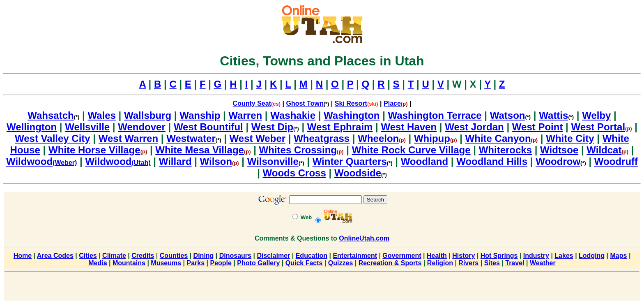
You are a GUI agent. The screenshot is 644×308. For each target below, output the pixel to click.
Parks (196, 263)
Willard (175, 161)
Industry (536, 256)
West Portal (598, 127)
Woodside (358, 173)
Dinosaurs (235, 256)
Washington (352, 115)
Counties (174, 256)
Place (392, 103)
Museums (166, 263)
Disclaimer (273, 256)
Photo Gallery (258, 263)
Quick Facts (304, 263)
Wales (101, 115)
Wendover (142, 127)
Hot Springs (499, 256)
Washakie (293, 115)
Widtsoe (559, 150)
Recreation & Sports (390, 263)
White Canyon (498, 138)
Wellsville (87, 127)
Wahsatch (51, 115)
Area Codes (55, 256)
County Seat (252, 103)
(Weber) (65, 163)
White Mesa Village (200, 150)
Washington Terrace (435, 115)
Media (98, 263)
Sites (492, 263)
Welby (596, 115)
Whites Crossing (298, 150)
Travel (515, 263)
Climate (114, 256)
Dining (204, 256)
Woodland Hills (492, 161)
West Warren (128, 138)
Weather (543, 263)
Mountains (129, 263)
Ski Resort (351, 103)
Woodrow (558, 161)
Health (437, 256)
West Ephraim (340, 127)
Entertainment (355, 256)
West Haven (409, 127)
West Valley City (53, 138)
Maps (619, 256)
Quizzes (340, 263)
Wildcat (604, 150)
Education (312, 256)
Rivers (468, 263)
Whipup (432, 138)
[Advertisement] (322, 288)
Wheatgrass (322, 138)
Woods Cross (294, 173)
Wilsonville (273, 161)
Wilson (216, 161)
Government (402, 256)
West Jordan (474, 127)
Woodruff (616, 161)
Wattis (553, 115)
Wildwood (29, 161)
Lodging (592, 256)
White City (570, 138)
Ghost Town (305, 103)
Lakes (564, 256)
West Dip (272, 127)
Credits (143, 256)
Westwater (191, 138)
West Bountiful (208, 127)
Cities (88, 256)
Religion (440, 263)
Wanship (200, 115)
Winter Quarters (350, 161)
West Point (538, 127)
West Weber (258, 138)
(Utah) (141, 163)
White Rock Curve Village (411, 150)
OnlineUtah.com (364, 238)
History (463, 256)
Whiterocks (505, 150)
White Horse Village (94, 150)
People (221, 263)
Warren (245, 115)
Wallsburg (148, 115)
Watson (508, 115)
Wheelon (378, 138)
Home (23, 256)
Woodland (425, 161)
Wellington (32, 127)
